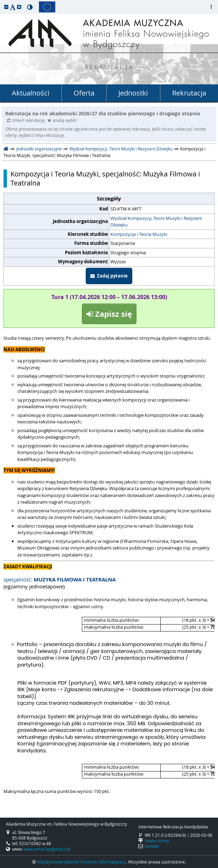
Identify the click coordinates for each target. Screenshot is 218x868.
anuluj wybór (62, 120)
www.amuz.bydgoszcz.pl (47, 849)
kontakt (152, 846)
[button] (6, 7)
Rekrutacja (189, 93)
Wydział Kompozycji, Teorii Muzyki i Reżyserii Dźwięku (121, 149)
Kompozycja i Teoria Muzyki (139, 234)
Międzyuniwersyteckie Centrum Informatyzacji (81, 862)
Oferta (84, 93)
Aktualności (31, 93)
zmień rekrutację (26, 120)
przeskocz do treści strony (2, 2)
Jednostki (133, 93)
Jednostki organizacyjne (39, 149)
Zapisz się (109, 314)
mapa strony (157, 841)
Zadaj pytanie (109, 276)
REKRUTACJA (109, 68)
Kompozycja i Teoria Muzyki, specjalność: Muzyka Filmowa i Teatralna (105, 179)
